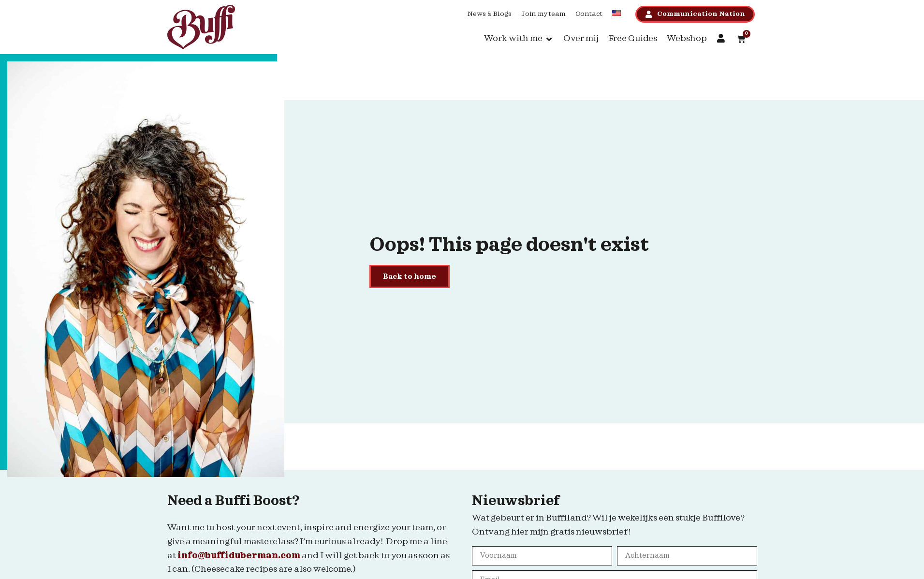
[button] (519, 39)
